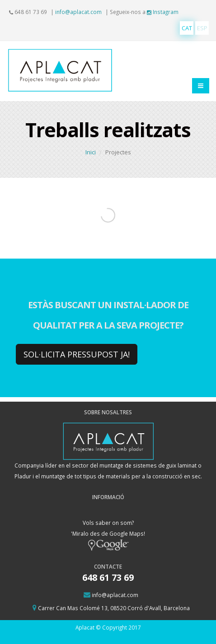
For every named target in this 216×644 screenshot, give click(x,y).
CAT (187, 28)
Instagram (163, 12)
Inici (91, 152)
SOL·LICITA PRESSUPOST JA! (77, 354)
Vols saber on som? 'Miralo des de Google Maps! (108, 533)
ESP (202, 28)
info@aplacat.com (78, 12)
